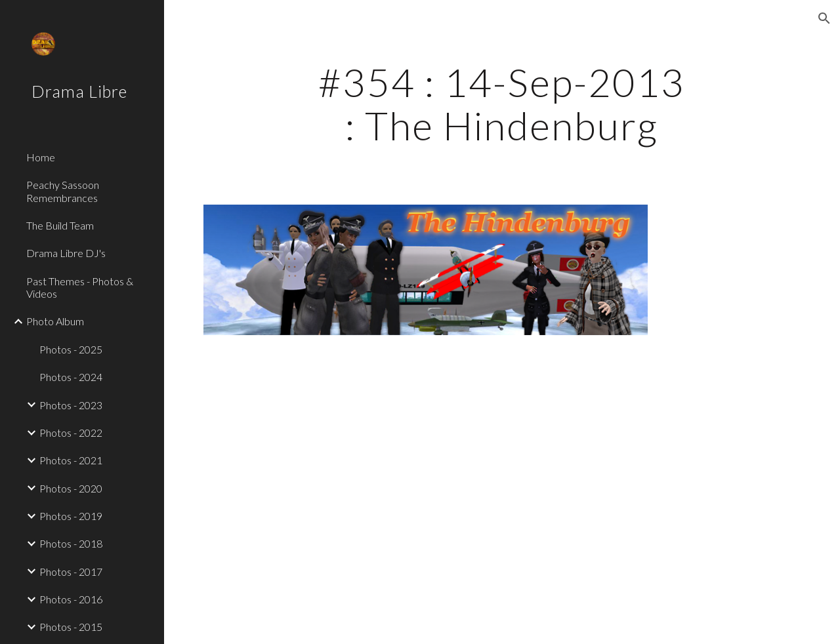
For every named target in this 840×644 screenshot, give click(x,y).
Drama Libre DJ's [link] (66, 253)
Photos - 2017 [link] (71, 572)
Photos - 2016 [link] (71, 599)
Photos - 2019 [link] (71, 516)
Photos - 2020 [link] (71, 488)
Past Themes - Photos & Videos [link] (80, 287)
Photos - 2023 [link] (71, 405)
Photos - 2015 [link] (71, 627)
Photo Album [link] (55, 321)
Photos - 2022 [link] (71, 433)
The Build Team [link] (60, 225)
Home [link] (41, 157)
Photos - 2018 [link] (71, 543)
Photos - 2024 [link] (71, 377)
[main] (502, 104)
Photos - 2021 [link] (71, 460)
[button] (824, 18)
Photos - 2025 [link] (71, 349)
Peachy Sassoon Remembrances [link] (63, 191)
